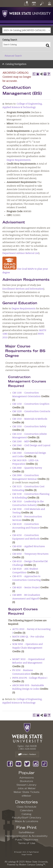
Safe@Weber (27, 833)
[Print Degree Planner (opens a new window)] (34, 74)
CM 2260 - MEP (21, 442)
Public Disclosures (27, 840)
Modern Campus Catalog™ (32, 864)
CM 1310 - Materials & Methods (30, 419)
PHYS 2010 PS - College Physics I (30, 678)
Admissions (27, 778)
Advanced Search (13, 56)
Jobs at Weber (27, 788)
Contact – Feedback (27, 755)
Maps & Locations (27, 821)
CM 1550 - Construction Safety (29, 427)
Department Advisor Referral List (21, 253)
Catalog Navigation (16, 64)
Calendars (26, 811)
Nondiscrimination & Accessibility (26, 836)
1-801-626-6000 (27, 749)
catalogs (12, 862)
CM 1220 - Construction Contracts (31, 412)
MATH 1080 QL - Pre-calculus (28, 637)
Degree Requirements (19, 160)
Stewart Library (26, 785)
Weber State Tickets (26, 792)
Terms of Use (27, 843)
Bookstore (26, 781)
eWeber (26, 796)
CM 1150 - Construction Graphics (31, 404)
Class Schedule (26, 807)
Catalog (26, 814)
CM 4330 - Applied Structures (29, 547)
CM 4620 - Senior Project (26, 588)
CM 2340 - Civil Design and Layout (31, 446)
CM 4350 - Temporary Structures (30, 554)
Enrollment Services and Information (23, 289)
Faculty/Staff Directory (27, 818)
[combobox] (26, 30)
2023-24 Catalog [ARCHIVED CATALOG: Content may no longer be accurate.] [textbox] (27, 31)
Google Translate (27, 854)
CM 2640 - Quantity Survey (27, 468)
